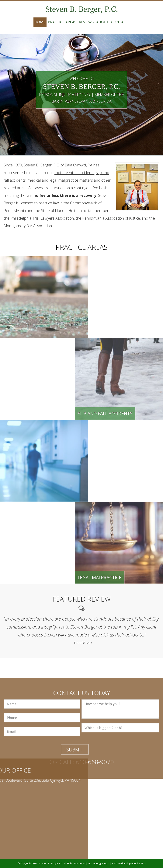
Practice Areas (62, 22)
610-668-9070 (95, 794)
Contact (120, 22)
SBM (143, 863)
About (102, 22)
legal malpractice (64, 180)
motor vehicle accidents (74, 173)
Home (40, 22)
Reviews (86, 22)
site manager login (99, 863)
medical (34, 180)
